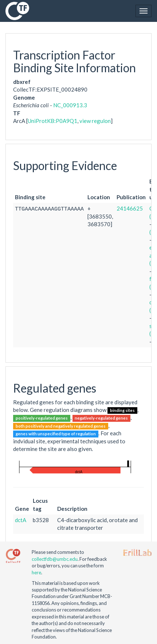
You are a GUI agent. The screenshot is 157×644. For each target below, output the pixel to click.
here (36, 572)
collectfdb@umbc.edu (55, 559)
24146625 (130, 208)
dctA (21, 520)
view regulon (95, 121)
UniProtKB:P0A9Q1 (52, 121)
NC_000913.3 (70, 105)
